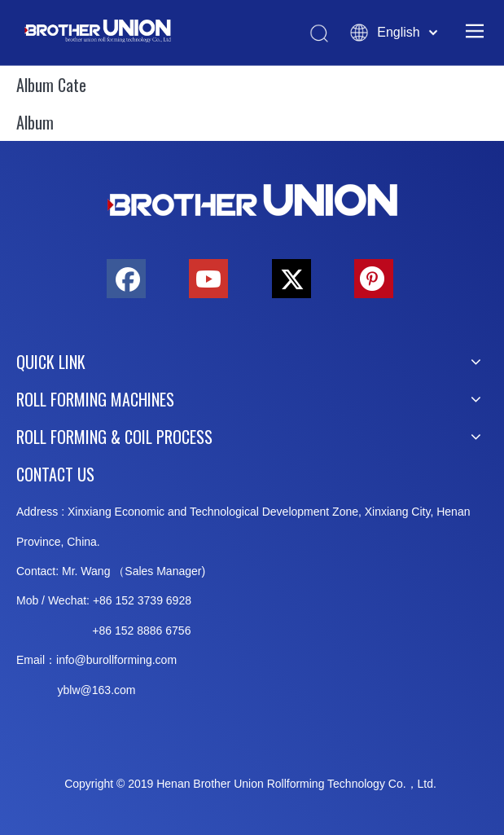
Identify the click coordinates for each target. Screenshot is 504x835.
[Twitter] (291, 279)
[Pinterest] (374, 279)
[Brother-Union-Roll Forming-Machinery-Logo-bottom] (252, 201)
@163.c (100, 690)
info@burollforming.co (112, 660)
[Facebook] (126, 279)
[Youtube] (208, 279)
